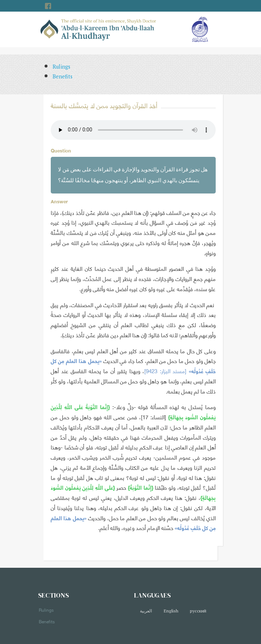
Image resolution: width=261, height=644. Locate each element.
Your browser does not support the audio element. (133, 130)
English (171, 611)
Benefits (63, 76)
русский (198, 611)
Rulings (61, 67)
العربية (146, 611)
